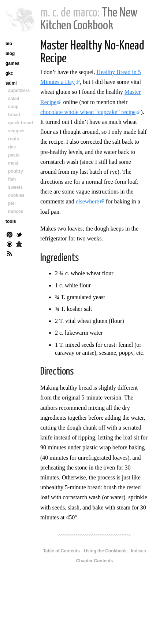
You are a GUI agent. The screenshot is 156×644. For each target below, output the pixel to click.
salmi (11, 83)
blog (10, 54)
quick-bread (21, 123)
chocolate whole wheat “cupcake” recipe (88, 112)
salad (14, 99)
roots (14, 139)
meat (13, 163)
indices (16, 211)
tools (11, 221)
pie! (12, 203)
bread (14, 115)
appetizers (19, 91)
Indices (138, 551)
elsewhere (88, 201)
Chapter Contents (95, 561)
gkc (9, 73)
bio (9, 44)
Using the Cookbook (105, 551)
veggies (16, 131)
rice (12, 147)
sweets (15, 187)
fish (12, 179)
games (12, 63)
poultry (16, 171)
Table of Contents (61, 551)
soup (13, 107)
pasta (14, 155)
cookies (16, 195)
